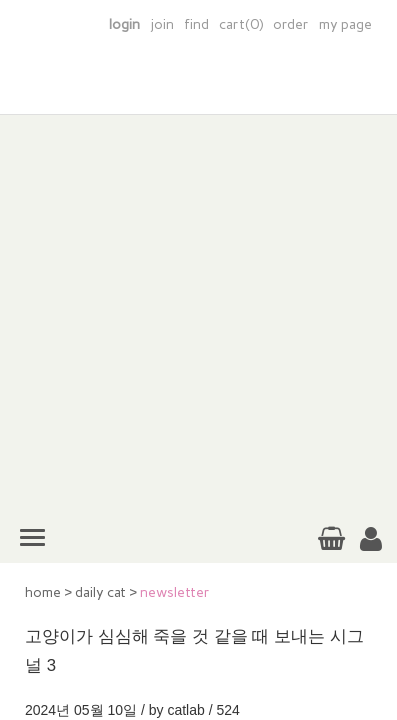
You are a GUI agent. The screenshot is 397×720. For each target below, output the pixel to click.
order (291, 24)
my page (345, 24)
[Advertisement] (198, 313)
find (196, 24)
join (162, 24)
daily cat (100, 592)
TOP (366, 627)
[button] (371, 540)
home (43, 592)
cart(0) (241, 24)
